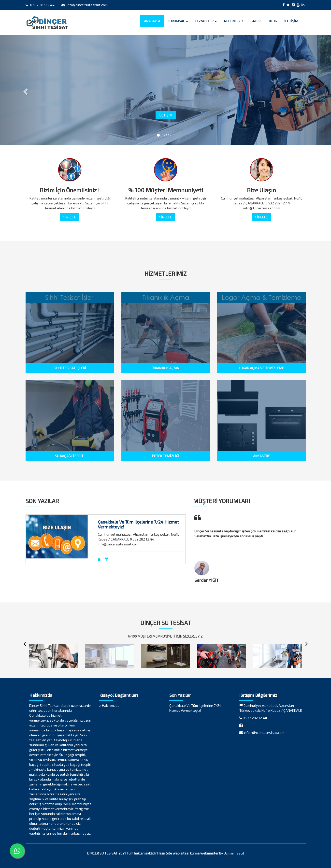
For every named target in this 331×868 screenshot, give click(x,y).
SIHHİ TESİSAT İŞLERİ (70, 368)
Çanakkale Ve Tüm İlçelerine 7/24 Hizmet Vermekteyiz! (138, 524)
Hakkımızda (109, 705)
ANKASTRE (261, 456)
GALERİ (256, 21)
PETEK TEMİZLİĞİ (166, 456)
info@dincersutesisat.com (85, 5)
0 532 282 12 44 (40, 5)
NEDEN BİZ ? (234, 21)
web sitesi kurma (186, 853)
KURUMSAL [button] (178, 21)
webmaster (209, 853)
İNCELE (70, 217)
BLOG (273, 21)
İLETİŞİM (291, 21)
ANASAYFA (152, 21)
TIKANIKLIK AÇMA (165, 368)
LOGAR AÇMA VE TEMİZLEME (261, 368)
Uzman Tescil (234, 853)
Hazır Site (165, 853)
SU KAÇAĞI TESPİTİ (70, 456)
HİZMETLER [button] (206, 21)
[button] (25, 90)
